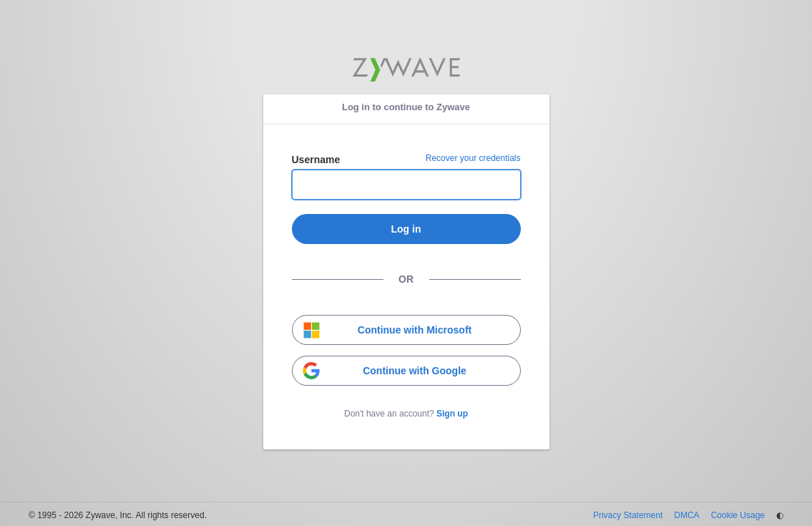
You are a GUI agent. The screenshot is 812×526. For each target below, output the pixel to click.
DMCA (686, 515)
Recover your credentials (473, 158)
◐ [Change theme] (780, 515)
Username (316, 160)
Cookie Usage (738, 515)
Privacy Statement (628, 515)
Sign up (452, 414)
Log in (406, 229)
